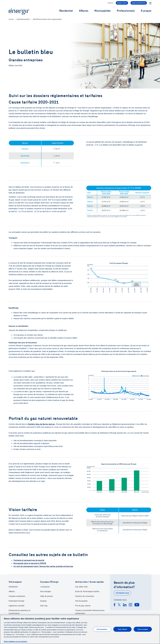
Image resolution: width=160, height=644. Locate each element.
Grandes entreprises (17, 596)
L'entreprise (45, 586)
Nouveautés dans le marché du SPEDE (30, 563)
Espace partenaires (139, 3)
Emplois (110, 3)
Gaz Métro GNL (82, 586)
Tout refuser (122, 629)
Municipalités (103, 11)
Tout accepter (143, 629)
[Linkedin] (125, 605)
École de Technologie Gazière (87, 591)
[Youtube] (137, 605)
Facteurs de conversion (85, 596)
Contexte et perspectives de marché (29, 560)
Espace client (122, 3)
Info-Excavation (81, 601)
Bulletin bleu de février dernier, (42, 424)
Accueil (11, 19)
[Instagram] (130, 605)
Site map (44, 605)
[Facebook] (115, 605)
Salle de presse (46, 596)
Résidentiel (13, 586)
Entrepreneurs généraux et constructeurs (19, 612)
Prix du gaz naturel (83, 605)
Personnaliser (102, 629)
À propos (146, 11)
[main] (80, 629)
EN (150, 3)
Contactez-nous (122, 593)
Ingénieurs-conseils (16, 605)
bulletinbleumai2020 (23, 19)
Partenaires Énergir (16, 601)
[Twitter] (119, 605)
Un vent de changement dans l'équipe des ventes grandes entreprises (43, 566)
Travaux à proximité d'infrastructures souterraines (90, 612)
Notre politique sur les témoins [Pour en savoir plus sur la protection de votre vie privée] (15, 642)
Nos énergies (46, 591)
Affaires (12, 591)
